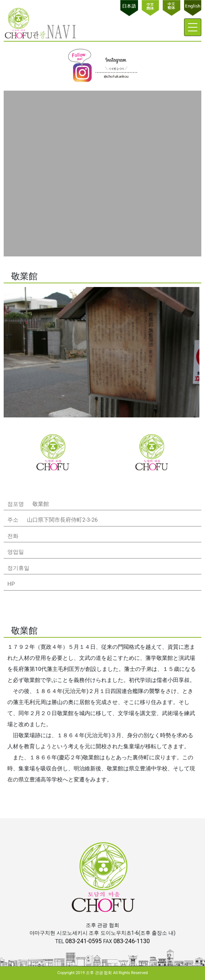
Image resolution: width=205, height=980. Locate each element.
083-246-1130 (132, 941)
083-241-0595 (84, 941)
